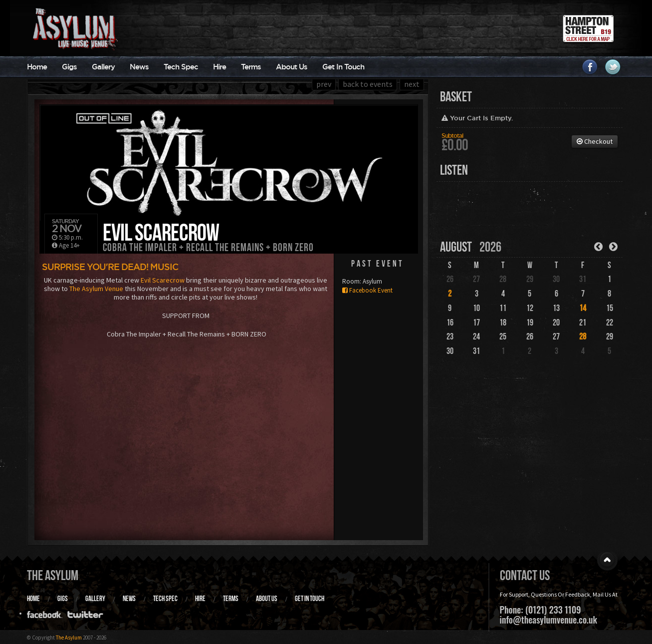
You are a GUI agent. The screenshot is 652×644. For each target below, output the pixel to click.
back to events (368, 84)
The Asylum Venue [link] (96, 289)
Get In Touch (343, 67)
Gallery (103, 67)
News (139, 67)
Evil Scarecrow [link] (163, 280)
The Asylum (53, 575)
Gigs (69, 67)
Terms (251, 67)
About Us (292, 67)
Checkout (595, 141)
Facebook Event (367, 290)
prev (324, 84)
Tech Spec (181, 67)
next (412, 84)
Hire (219, 67)
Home (37, 67)
